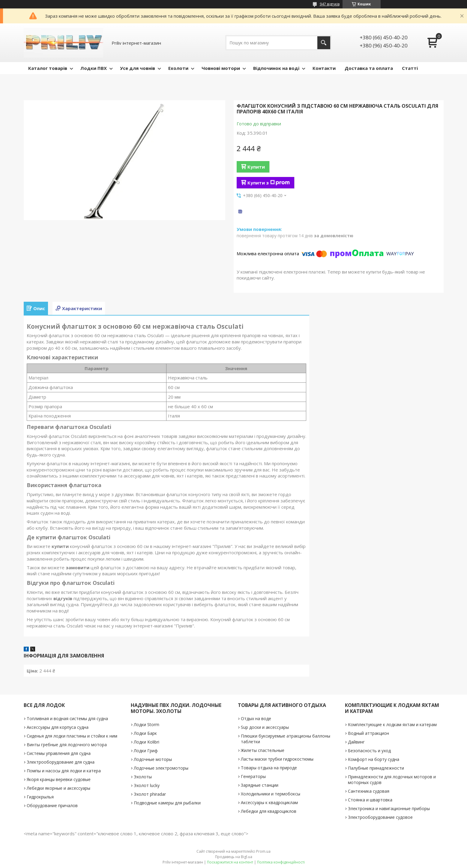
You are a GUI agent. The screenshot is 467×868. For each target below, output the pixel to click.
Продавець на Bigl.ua (234, 857)
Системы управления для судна (59, 753)
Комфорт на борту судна (374, 759)
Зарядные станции (260, 785)
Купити (256, 167)
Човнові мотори (221, 68)
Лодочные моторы (153, 759)
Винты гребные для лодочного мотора (67, 745)
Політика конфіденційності (281, 862)
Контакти (324, 68)
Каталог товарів (48, 68)
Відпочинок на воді (276, 68)
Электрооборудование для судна (61, 762)
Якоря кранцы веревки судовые (59, 779)
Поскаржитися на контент (230, 862)
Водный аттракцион (368, 733)
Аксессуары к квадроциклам (269, 802)
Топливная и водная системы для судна (67, 718)
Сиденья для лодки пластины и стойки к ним (72, 736)
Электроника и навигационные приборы (389, 808)
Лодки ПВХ (94, 68)
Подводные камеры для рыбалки (167, 803)
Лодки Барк (145, 733)
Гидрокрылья (40, 797)
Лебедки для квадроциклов (269, 811)
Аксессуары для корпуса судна (58, 727)
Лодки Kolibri (147, 742)
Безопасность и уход (369, 751)
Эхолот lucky (147, 785)
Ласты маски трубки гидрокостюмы (277, 759)
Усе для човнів (138, 68)
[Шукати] (324, 43)
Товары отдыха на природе (269, 768)
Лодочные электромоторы (161, 768)
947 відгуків (330, 4)
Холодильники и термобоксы (271, 794)
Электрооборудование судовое (380, 817)
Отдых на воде (256, 718)
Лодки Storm (147, 724)
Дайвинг (356, 742)
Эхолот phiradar (150, 794)
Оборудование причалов (52, 805)
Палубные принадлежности (376, 768)
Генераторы (253, 776)
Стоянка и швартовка (370, 800)
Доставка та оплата (369, 68)
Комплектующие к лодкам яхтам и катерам (392, 724)
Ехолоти (178, 68)
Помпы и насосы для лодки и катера (64, 771)
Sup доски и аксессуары (265, 727)
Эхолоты (143, 777)
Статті (410, 68)
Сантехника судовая (369, 791)
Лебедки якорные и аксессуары (58, 788)
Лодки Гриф (146, 751)
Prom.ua (263, 851)
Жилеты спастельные (263, 750)
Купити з (269, 183)
